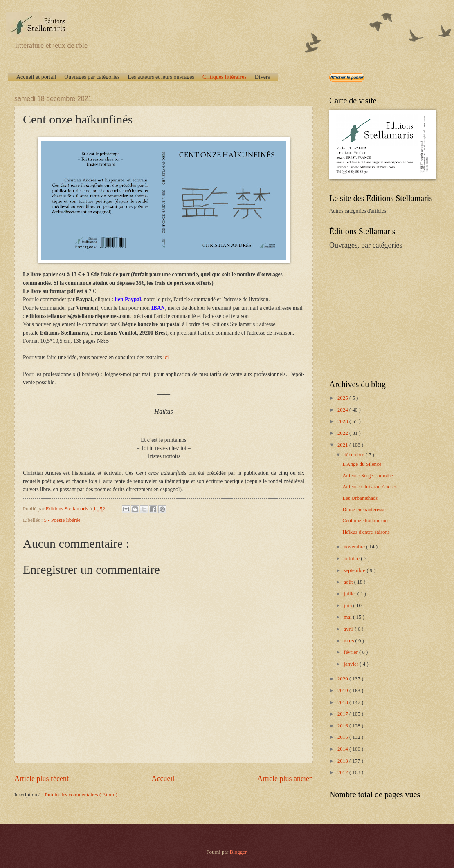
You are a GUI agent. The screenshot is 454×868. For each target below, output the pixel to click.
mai (348, 617)
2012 (343, 772)
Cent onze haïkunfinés (366, 521)
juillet (350, 594)
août (349, 582)
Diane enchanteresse (364, 510)
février (351, 652)
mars (349, 641)
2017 (343, 714)
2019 (343, 691)
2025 (343, 398)
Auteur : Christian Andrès (370, 487)
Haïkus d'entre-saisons (366, 532)
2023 (343, 421)
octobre (352, 559)
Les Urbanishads (360, 498)
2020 (343, 679)
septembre (355, 570)
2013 (343, 761)
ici (166, 357)
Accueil (163, 779)
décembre (354, 455)
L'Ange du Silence (362, 464)
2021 (343, 445)
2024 (343, 410)
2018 (343, 702)
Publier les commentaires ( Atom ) (81, 795)
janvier (352, 664)
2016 (343, 726)
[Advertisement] (380, 314)
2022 (343, 433)
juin (348, 606)
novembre (355, 547)
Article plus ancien (285, 779)
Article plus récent (42, 779)
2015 (343, 737)
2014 (343, 749)
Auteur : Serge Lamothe (368, 476)
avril (349, 629)
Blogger (238, 852)
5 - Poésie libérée (62, 520)
